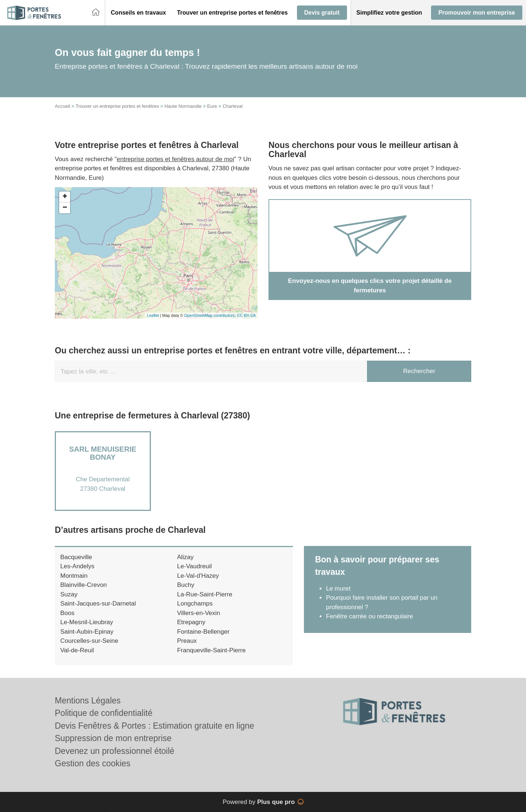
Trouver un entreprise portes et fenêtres (117, 106)
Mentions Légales (88, 701)
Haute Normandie (183, 106)
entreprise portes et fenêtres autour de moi (176, 159)
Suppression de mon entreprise (113, 738)
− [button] (65, 208)
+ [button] (65, 197)
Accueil (62, 106)
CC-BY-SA (246, 315)
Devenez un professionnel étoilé (115, 751)
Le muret (338, 589)
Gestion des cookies (93, 763)
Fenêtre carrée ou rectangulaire (369, 616)
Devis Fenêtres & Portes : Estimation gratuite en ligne (155, 726)
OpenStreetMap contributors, (210, 315)
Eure (212, 106)
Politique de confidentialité (104, 713)
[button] (138, 13)
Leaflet (153, 315)
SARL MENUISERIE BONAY (103, 453)
